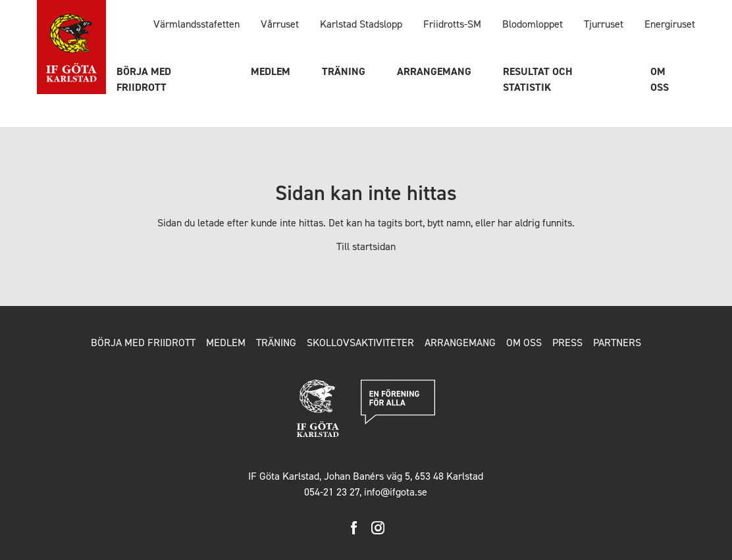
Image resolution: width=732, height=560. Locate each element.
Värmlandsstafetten (196, 24)
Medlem (271, 71)
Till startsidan (366, 246)
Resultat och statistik (538, 79)
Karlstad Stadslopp (361, 24)
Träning (344, 71)
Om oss (660, 79)
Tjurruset (604, 24)
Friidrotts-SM (452, 24)
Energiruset (670, 24)
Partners (617, 343)
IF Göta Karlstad (71, 48)
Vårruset (280, 24)
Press (567, 343)
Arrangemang (434, 71)
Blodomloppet (533, 24)
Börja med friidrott (144, 79)
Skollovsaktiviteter (360, 343)
